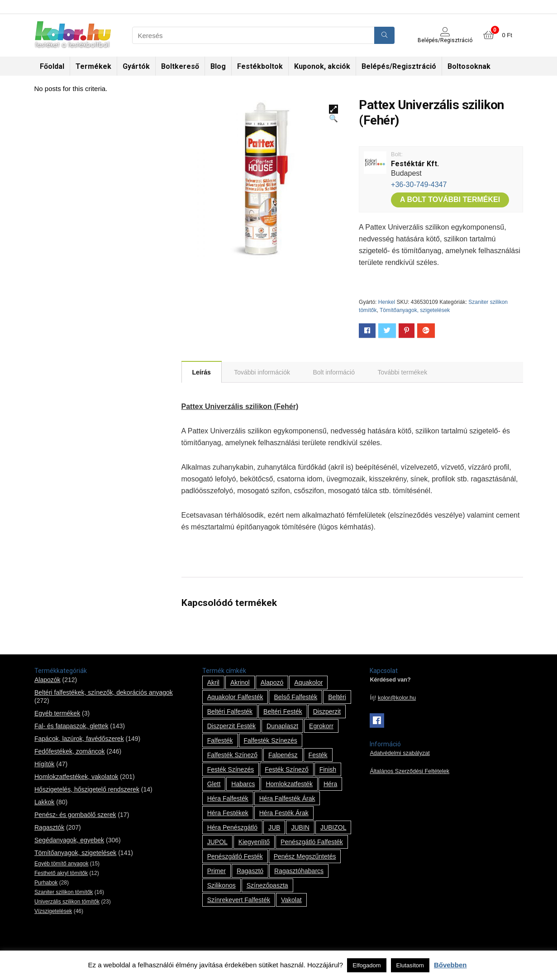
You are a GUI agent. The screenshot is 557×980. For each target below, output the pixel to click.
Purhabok (46, 883)
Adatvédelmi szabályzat (400, 753)
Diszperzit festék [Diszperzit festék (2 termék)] (231, 726)
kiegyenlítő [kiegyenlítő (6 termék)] (254, 842)
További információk (262, 372)
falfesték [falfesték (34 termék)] (220, 740)
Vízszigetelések (53, 911)
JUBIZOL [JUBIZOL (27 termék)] (333, 827)
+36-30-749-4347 (419, 185)
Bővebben (450, 965)
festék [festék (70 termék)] (318, 755)
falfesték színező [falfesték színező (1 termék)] (232, 755)
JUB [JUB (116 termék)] (274, 827)
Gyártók (136, 66)
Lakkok (44, 802)
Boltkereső (180, 66)
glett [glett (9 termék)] (214, 784)
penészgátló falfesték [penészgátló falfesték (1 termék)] (312, 842)
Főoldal (52, 66)
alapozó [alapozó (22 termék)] (272, 682)
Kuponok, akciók (322, 66)
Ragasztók (49, 827)
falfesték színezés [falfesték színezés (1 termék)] (271, 740)
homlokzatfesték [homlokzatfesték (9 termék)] (289, 784)
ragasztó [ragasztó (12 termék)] (250, 871)
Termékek (93, 66)
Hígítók (44, 764)
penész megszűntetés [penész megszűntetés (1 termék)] (305, 856)
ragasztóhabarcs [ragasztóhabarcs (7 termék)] (299, 871)
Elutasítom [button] (410, 965)
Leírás (202, 372)
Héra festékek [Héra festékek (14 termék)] (228, 813)
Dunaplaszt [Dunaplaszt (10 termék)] (282, 726)
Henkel (387, 302)
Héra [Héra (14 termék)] (330, 784)
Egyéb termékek (57, 713)
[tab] (202, 372)
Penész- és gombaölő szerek (75, 815)
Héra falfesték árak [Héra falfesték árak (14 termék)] (287, 798)
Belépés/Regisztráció (399, 66)
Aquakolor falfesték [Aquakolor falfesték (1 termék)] (235, 697)
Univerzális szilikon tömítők (67, 902)
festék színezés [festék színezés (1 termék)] (231, 769)
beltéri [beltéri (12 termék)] (337, 697)
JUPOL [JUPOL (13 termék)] (217, 842)
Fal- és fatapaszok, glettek (71, 726)
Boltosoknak (469, 66)
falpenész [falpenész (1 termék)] (283, 755)
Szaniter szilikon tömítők (64, 892)
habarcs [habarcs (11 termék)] (243, 784)
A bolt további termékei (450, 199)
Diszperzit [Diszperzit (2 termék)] (327, 711)
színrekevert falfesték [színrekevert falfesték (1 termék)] (239, 900)
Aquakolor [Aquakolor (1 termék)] (308, 682)
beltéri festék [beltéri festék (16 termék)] (283, 711)
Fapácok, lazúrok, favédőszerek (79, 739)
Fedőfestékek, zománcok (70, 751)
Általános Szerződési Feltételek (409, 771)
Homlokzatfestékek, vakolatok (76, 777)
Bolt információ (334, 372)
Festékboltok (260, 66)
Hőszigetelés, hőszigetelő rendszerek (87, 789)
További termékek (402, 372)
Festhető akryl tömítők (61, 873)
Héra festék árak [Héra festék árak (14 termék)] (284, 813)
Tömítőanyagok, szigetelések (415, 310)
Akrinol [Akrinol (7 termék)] (240, 682)
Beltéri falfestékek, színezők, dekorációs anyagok (104, 692)
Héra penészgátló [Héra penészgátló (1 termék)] (232, 827)
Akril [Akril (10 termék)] (213, 682)
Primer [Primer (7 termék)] (217, 871)
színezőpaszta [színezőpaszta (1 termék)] (267, 885)
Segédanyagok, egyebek (69, 840)
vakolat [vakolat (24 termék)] (291, 900)
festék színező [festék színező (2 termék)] (287, 769)
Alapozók (48, 680)
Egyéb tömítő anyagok (61, 864)
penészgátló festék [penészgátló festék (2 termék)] (235, 856)
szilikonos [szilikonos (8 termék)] (221, 885)
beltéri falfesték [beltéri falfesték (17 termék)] (230, 711)
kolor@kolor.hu (397, 698)
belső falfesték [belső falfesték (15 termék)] (295, 697)
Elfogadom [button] (367, 965)
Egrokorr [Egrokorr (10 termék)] (321, 726)
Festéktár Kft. (415, 164)
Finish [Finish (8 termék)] (328, 769)
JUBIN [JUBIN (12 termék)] (300, 827)
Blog (218, 66)
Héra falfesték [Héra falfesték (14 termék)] (228, 798)
